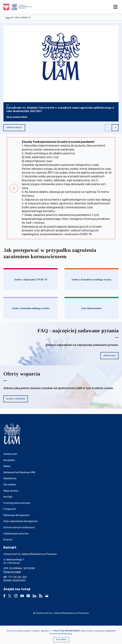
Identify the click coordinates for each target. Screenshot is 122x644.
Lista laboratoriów (91, 308)
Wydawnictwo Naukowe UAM (19, 472)
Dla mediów (10, 485)
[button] (108, 128)
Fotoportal (9, 509)
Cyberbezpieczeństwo (16, 534)
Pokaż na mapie (12, 572)
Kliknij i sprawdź (16, 399)
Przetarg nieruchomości (17, 503)
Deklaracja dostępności (16, 515)
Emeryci (8, 540)
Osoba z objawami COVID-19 (31, 280)
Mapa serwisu (11, 491)
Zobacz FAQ (110, 356)
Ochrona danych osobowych (19, 527)
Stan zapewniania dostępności (21, 521)
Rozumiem (61, 640)
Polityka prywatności (67, 631)
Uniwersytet (10, 454)
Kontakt (8, 497)
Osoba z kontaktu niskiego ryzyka (31, 308)
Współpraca (10, 478)
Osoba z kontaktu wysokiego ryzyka (91, 280)
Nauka (7, 466)
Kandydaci (9, 460)
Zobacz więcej (14, 127)
